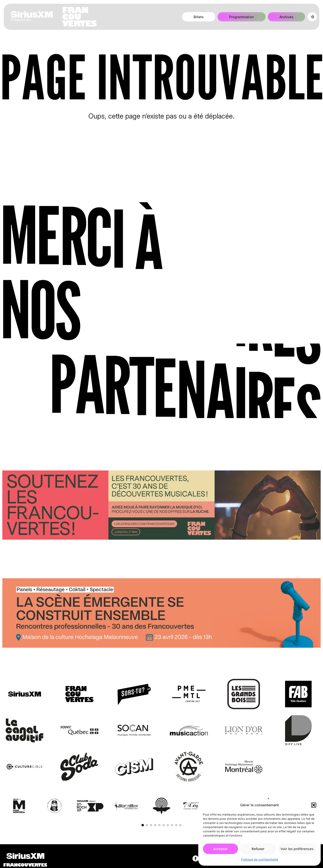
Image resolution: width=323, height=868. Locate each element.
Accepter (220, 849)
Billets (199, 17)
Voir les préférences (297, 849)
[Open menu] (312, 17)
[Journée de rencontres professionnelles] (161, 614)
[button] (314, 805)
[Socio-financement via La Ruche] (161, 506)
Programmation (242, 17)
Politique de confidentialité (260, 859)
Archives (286, 17)
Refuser (258, 849)
